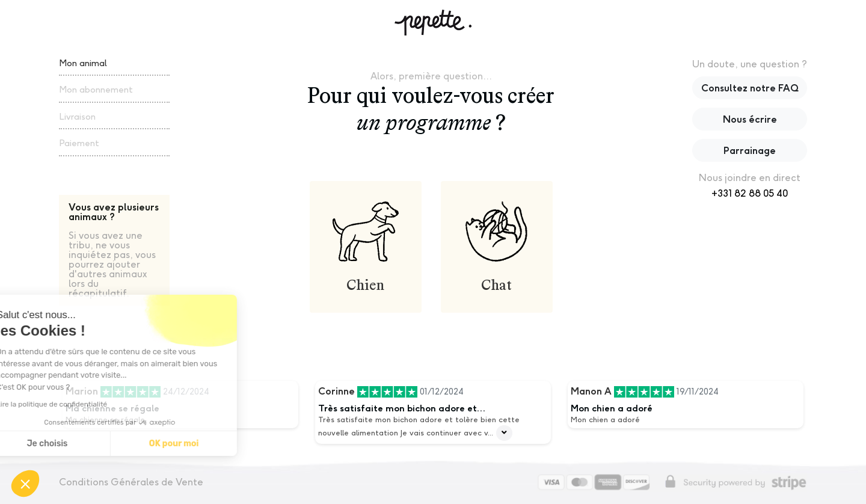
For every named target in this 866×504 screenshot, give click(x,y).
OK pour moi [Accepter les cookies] (89, 444)
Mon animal (83, 63)
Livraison (77, 116)
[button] (25, 484)
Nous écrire (750, 119)
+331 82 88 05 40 (750, 193)
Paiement (79, 143)
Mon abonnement (96, 89)
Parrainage (750, 150)
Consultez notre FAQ (750, 88)
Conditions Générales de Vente (131, 482)
